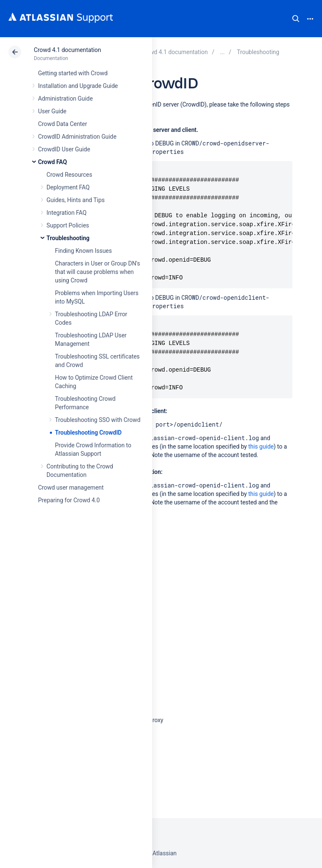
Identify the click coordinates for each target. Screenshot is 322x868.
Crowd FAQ (52, 162)
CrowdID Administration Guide (77, 137)
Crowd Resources (69, 175)
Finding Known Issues (83, 251)
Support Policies (68, 225)
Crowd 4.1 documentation (67, 50)
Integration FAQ (67, 213)
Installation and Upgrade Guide (78, 86)
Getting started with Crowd (73, 73)
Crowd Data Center (63, 124)
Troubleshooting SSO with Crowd (98, 420)
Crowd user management (71, 487)
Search (296, 19)
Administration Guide (65, 99)
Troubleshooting (68, 238)
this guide (261, 446)
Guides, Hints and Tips (76, 200)
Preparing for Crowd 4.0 (69, 500)
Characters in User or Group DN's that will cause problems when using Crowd (97, 272)
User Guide (52, 111)
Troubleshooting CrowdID (88, 433)
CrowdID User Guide (64, 149)
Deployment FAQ (68, 187)
